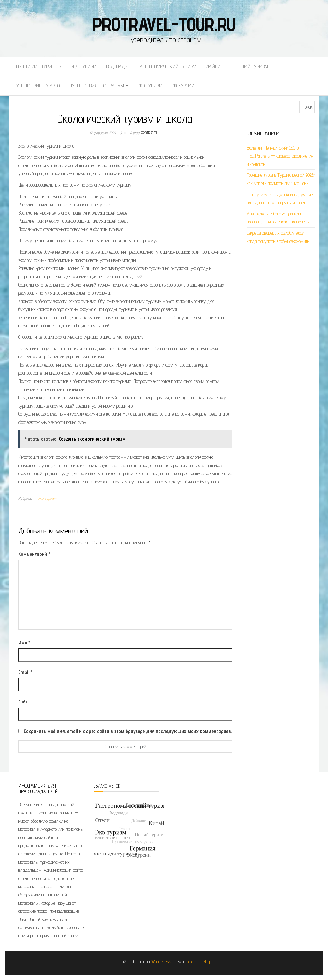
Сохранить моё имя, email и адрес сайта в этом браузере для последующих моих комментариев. (128, 731)
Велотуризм (83, 66)
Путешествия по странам (99, 86)
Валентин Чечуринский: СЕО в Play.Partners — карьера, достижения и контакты (280, 156)
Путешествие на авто (37, 86)
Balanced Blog (198, 962)
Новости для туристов (37, 66)
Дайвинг (216, 66)
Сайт (23, 702)
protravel (150, 133)
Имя (24, 643)
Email (25, 672)
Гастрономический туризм (167, 66)
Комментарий (34, 554)
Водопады (117, 66)
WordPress (161, 962)
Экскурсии (183, 86)
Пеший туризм (252, 66)
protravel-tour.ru (164, 24)
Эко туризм (150, 86)
